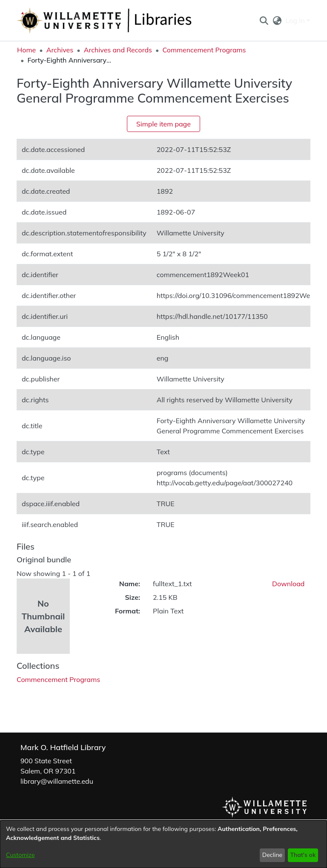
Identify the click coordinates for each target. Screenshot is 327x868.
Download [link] (288, 584)
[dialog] (163, 844)
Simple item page (163, 124)
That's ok (303, 855)
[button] (264, 20)
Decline (272, 855)
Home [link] (26, 50)
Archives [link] (60, 50)
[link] (58, 679)
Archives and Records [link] (118, 50)
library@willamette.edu (57, 781)
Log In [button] (296, 20)
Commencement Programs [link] (204, 50)
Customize (20, 855)
